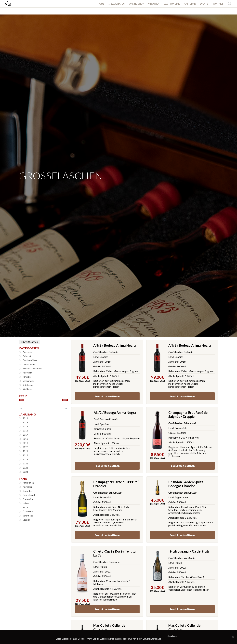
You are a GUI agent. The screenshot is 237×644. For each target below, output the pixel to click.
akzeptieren (172, 636)
